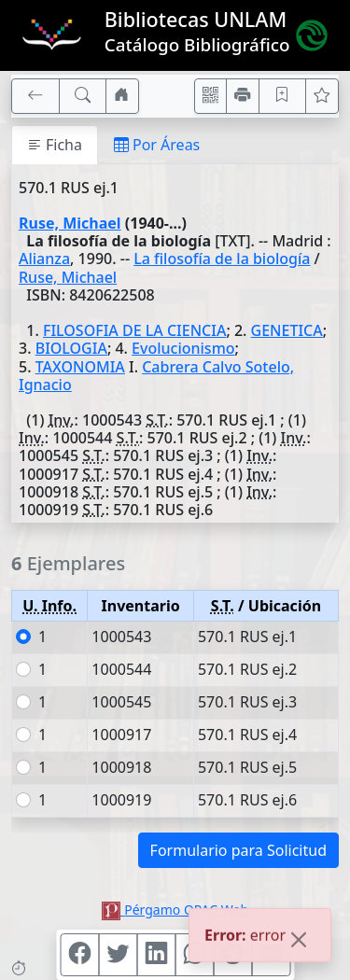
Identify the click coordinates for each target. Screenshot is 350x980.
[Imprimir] (243, 96)
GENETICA (287, 330)
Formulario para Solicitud (238, 850)
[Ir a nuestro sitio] (122, 96)
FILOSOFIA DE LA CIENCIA (134, 330)
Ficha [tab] (55, 145)
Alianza (44, 259)
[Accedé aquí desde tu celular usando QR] (211, 96)
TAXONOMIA (80, 367)
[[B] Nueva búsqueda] (83, 96)
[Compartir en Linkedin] (156, 955)
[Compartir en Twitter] (118, 955)
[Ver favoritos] (322, 96)
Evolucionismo (183, 348)
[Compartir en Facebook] (79, 955)
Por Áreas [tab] (157, 145)
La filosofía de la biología (222, 259)
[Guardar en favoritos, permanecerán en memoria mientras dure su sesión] (283, 96)
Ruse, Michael (70, 223)
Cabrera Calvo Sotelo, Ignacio (156, 376)
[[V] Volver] (35, 96)
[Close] (299, 941)
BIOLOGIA (71, 348)
